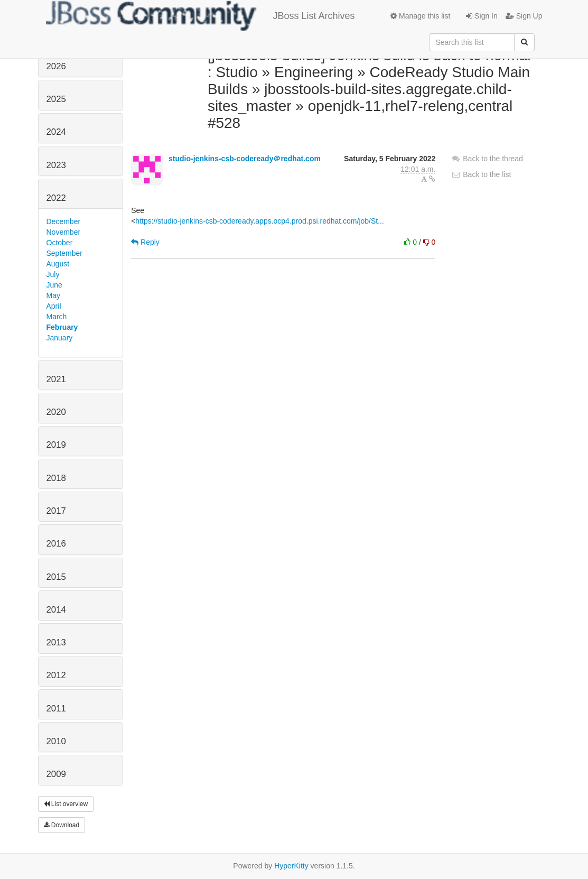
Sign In (482, 16)
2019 (56, 445)
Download (62, 825)
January (60, 338)
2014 (56, 610)
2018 (56, 478)
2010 (56, 741)
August (58, 264)
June (54, 285)
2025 (56, 99)
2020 (56, 412)
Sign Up (524, 16)
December (64, 221)
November (64, 232)
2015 (56, 577)
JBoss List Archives (200, 16)
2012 (56, 675)
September (64, 253)
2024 (56, 132)
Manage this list (420, 16)
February (62, 327)
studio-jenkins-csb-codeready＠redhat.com (245, 159)
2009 (56, 774)
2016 (56, 544)
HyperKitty (291, 866)
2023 (56, 165)
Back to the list (481, 174)
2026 (56, 66)
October (60, 243)
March (57, 317)
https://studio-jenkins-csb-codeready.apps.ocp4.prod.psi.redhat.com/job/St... (260, 221)
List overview (66, 804)
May (53, 295)
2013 (56, 642)
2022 (56, 198)
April (54, 306)
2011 (56, 709)
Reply (145, 242)
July (53, 274)
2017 (56, 511)
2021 (56, 379)
